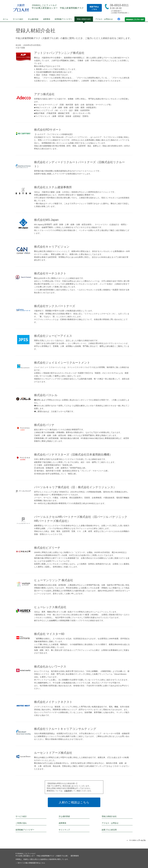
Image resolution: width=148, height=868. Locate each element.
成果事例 (47, 19)
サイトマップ (64, 830)
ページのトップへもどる (136, 840)
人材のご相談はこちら (74, 802)
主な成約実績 (33, 19)
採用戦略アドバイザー (63, 19)
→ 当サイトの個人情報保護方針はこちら (30, 863)
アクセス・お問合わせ (104, 19)
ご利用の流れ (21, 823)
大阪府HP (68, 791)
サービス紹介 (18, 19)
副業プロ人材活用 (109, 830)
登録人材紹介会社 (84, 19)
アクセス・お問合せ (110, 823)
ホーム (5, 19)
